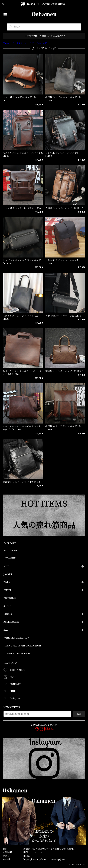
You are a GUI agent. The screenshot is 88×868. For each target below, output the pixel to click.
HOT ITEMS (10, 551)
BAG (6, 630)
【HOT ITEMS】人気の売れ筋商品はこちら (44, 36)
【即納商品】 (11, 559)
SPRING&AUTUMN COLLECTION (22, 646)
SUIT (6, 566)
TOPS (7, 582)
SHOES (7, 606)
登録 (79, 714)
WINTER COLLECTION (17, 638)
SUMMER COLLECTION (17, 654)
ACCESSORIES (11, 622)
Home (6, 43)
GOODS (8, 614)
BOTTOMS (10, 598)
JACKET (8, 574)
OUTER (8, 590)
